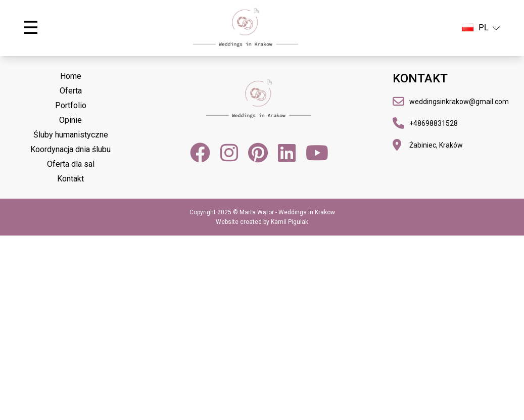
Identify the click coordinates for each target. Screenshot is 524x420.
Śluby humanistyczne (71, 135)
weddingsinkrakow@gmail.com (459, 102)
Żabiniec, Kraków (436, 145)
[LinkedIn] (287, 153)
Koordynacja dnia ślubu (70, 149)
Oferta (71, 91)
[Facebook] (200, 153)
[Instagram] (229, 153)
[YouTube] (317, 153)
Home (71, 76)
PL (481, 28)
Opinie (70, 120)
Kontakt (70, 179)
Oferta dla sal (71, 164)
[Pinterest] (258, 153)
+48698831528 (434, 123)
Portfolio (71, 105)
